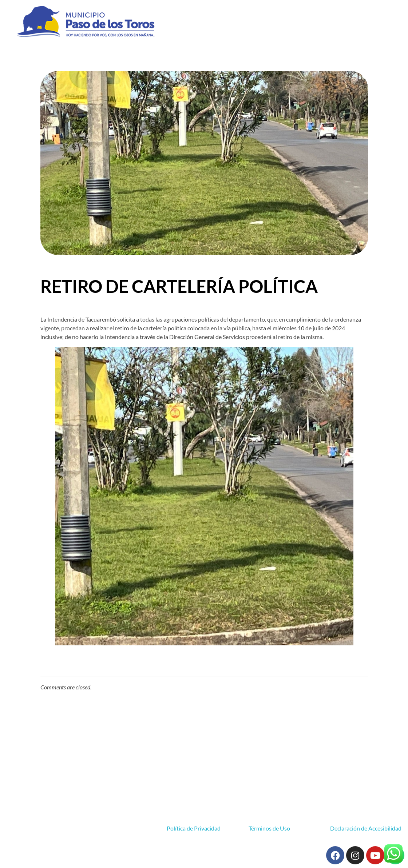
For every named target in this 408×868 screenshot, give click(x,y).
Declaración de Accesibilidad (366, 828)
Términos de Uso (269, 828)
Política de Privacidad (194, 828)
